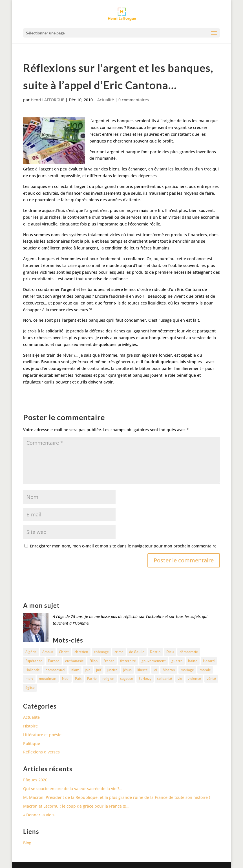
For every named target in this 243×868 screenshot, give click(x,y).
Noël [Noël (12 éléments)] (66, 679)
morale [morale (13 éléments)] (205, 670)
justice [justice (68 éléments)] (112, 670)
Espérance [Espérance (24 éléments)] (34, 661)
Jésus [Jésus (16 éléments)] (127, 670)
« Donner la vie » (39, 815)
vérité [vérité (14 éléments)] (211, 679)
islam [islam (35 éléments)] (75, 670)
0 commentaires (134, 100)
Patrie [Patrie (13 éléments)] (92, 679)
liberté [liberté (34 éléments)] (143, 670)
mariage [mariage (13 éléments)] (187, 670)
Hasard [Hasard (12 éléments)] (209, 661)
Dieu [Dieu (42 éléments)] (170, 652)
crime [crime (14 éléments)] (119, 652)
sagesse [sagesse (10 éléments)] (127, 679)
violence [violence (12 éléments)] (194, 679)
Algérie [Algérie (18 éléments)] (31, 652)
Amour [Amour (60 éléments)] (48, 652)
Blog (27, 843)
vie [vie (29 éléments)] (180, 679)
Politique (32, 743)
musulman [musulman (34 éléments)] (48, 679)
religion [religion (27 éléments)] (108, 679)
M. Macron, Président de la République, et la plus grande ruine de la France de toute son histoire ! (117, 797)
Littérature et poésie (42, 735)
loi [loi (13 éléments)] (155, 670)
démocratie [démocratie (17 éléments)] (189, 652)
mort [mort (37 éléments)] (29, 679)
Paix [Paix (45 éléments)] (78, 679)
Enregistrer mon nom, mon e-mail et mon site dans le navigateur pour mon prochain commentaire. (124, 546)
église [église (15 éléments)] (30, 688)
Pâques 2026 (35, 780)
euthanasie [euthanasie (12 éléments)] (74, 661)
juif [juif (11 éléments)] (99, 670)
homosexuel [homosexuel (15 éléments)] (55, 670)
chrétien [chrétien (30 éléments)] (81, 652)
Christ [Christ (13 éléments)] (64, 652)
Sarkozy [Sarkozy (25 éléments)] (145, 679)
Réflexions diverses (41, 752)
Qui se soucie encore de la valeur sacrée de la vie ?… (73, 789)
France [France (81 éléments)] (109, 661)
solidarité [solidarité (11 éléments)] (164, 679)
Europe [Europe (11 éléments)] (54, 661)
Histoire (30, 726)
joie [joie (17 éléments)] (88, 670)
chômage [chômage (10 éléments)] (101, 652)
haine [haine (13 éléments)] (193, 661)
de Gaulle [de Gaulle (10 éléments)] (137, 652)
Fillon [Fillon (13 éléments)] (94, 661)
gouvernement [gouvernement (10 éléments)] (154, 661)
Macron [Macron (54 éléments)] (169, 670)
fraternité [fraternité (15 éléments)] (128, 661)
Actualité (106, 100)
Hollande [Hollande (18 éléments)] (33, 670)
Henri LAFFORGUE (48, 100)
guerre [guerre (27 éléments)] (177, 661)
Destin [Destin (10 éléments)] (155, 652)
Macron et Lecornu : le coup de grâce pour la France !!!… (76, 806)
